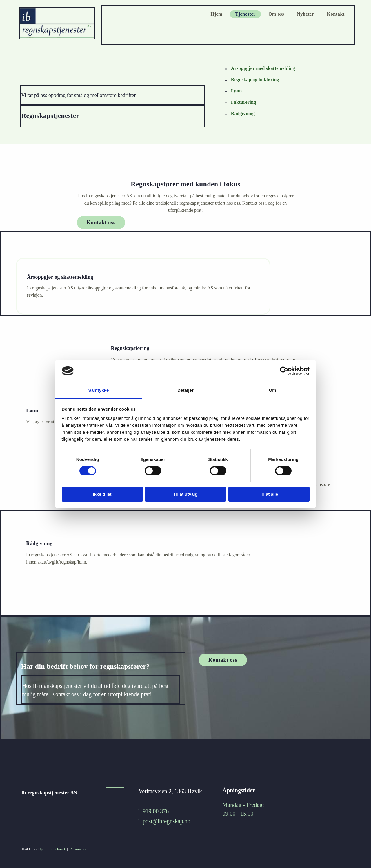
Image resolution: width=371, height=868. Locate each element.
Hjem (217, 14)
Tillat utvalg (185, 494)
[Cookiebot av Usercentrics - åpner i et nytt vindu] (284, 371)
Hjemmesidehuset (51, 849)
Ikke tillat (102, 494)
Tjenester (245, 14)
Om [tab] (272, 390)
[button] (101, 223)
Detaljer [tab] (185, 390)
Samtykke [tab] (99, 390)
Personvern (78, 849)
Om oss (276, 14)
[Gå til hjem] (58, 38)
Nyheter (305, 14)
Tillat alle (269, 494)
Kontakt (336, 14)
